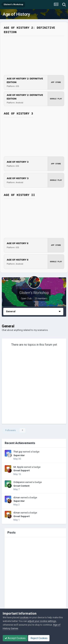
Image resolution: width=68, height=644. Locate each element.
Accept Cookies (15, 638)
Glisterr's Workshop (34, 293)
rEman (17, 497)
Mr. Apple (18, 467)
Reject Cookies (39, 638)
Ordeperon (19, 482)
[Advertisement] (34, 388)
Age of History (16, 14)
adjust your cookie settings (42, 621)
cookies (24, 617)
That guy (18, 452)
